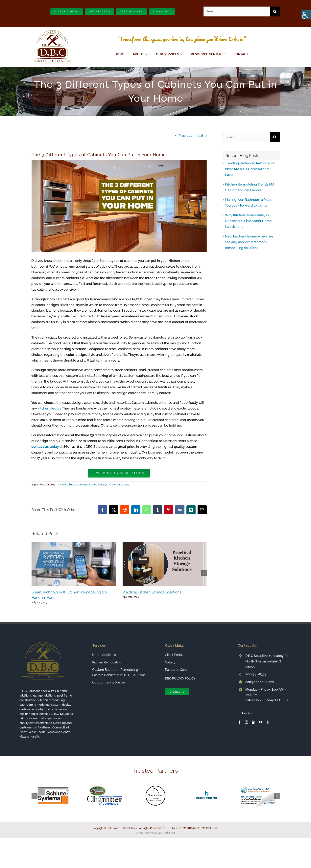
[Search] (275, 11)
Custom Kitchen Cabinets (91, 485)
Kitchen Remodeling (118, 485)
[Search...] (237, 11)
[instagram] (247, 722)
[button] (35, 573)
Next (200, 136)
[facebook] (239, 722)
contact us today (45, 447)
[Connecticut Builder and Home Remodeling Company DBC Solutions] (52, 29)
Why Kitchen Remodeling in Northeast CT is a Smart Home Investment (248, 221)
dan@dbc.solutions (260, 682)
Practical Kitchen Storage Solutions (152, 592)
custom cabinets (67, 485)
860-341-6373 (256, 674)
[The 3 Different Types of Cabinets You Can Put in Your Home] (119, 206)
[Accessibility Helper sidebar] (306, 15)
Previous (185, 136)
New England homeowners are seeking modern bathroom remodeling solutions (249, 242)
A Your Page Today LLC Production (155, 833)
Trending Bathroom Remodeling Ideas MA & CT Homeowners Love (250, 169)
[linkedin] (254, 722)
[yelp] (268, 722)
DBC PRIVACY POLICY (180, 679)
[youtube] (261, 722)
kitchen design (49, 408)
